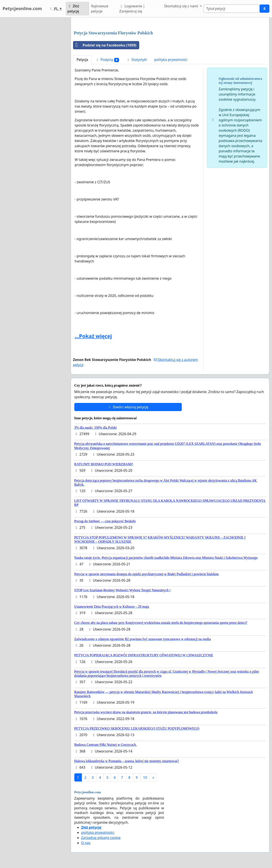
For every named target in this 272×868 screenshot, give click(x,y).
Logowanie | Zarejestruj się (132, 9)
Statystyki (137, 60)
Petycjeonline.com (22, 8)
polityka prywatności (171, 60)
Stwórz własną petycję (128, 407)
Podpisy (107, 60)
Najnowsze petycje (100, 9)
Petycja (82, 60)
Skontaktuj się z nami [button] (182, 6)
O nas (86, 843)
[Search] (232, 9)
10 (145, 777)
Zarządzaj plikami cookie (101, 838)
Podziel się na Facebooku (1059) (105, 45)
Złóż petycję (73, 9)
